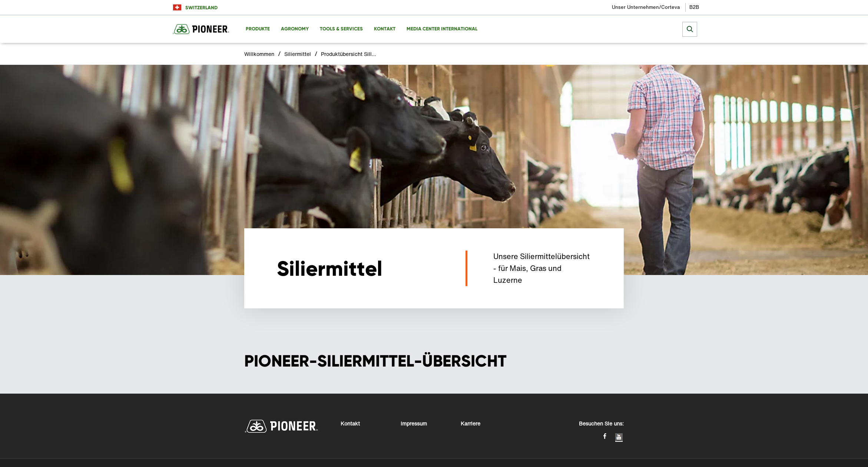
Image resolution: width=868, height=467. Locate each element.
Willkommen (259, 54)
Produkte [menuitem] (258, 29)
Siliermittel (298, 54)
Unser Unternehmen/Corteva (646, 7)
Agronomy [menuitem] (295, 29)
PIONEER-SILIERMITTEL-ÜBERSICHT (375, 361)
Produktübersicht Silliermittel (349, 54)
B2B (694, 7)
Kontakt (350, 423)
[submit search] (690, 29)
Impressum (414, 423)
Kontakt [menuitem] (385, 29)
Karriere (471, 423)
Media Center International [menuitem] (442, 29)
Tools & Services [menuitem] (341, 29)
